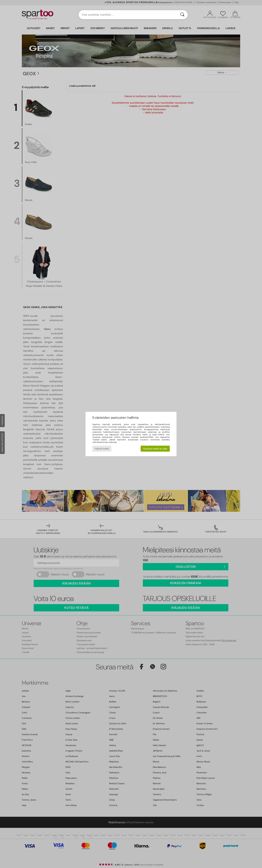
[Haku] (182, 15)
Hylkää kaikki (102, 449)
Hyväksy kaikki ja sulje (155, 449)
